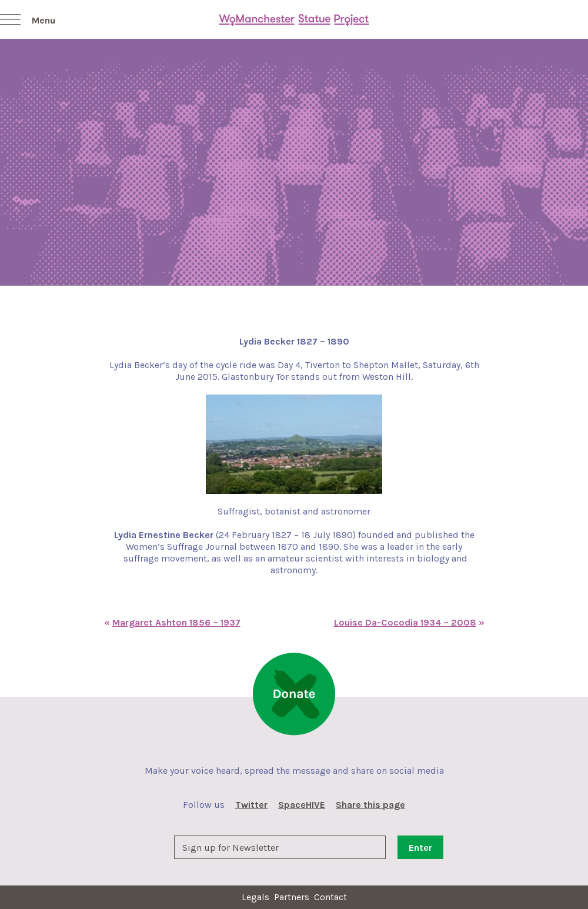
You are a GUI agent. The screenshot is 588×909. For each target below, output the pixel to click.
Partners (292, 897)
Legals (255, 897)
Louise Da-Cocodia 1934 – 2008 (405, 622)
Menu (44, 20)
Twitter (251, 805)
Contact (330, 897)
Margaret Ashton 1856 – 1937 (176, 622)
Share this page (370, 805)
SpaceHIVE (302, 805)
